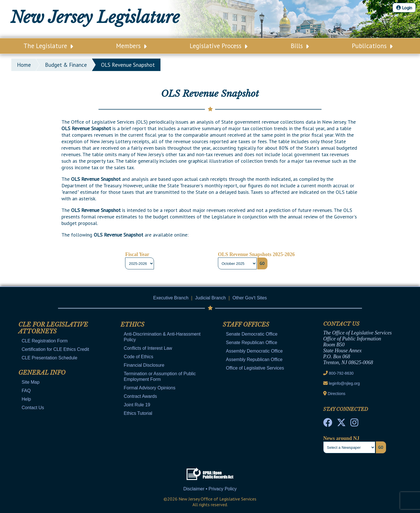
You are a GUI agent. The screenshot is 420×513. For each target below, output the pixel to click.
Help (26, 399)
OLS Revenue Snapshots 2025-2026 (256, 254)
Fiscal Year (137, 254)
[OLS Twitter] (341, 424)
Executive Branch (171, 298)
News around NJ (341, 438)
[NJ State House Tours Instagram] (354, 424)
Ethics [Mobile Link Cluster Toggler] (132, 325)
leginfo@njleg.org (344, 383)
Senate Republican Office (251, 343)
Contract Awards (140, 396)
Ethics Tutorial (138, 413)
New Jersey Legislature (95, 17)
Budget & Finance (66, 65)
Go (262, 263)
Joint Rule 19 (137, 405)
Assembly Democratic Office (254, 351)
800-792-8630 (341, 373)
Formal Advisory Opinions (149, 388)
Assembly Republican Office (254, 359)
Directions (337, 394)
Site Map (30, 382)
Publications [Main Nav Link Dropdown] (372, 46)
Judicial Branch (210, 298)
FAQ (26, 391)
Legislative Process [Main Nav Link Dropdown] (218, 46)
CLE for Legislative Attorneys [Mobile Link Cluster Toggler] (53, 328)
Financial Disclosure (144, 365)
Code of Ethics (138, 357)
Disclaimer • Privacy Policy (210, 489)
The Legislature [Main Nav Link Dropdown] (48, 46)
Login (404, 8)
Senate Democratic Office (252, 334)
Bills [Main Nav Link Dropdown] (300, 46)
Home (24, 65)
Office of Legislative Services (255, 368)
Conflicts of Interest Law (148, 348)
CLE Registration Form (45, 341)
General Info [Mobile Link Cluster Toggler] (42, 373)
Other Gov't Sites (249, 298)
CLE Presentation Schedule (49, 358)
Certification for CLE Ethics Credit (55, 349)
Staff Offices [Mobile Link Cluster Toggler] (246, 325)
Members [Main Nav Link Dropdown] (131, 46)
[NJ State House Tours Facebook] (328, 424)
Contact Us (33, 408)
